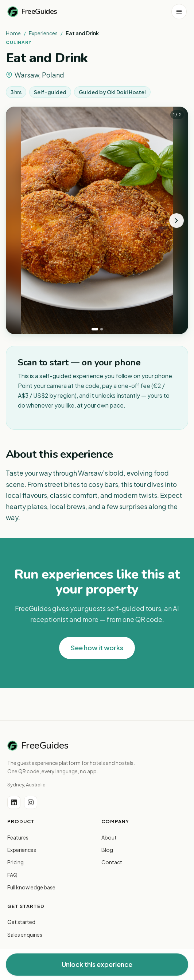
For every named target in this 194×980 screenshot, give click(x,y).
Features (18, 837)
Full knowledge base (31, 887)
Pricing (15, 862)
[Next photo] (176, 221)
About (109, 837)
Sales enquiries (25, 935)
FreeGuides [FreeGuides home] (32, 12)
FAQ (12, 875)
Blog (107, 850)
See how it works (97, 648)
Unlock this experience (97, 964)
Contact (112, 862)
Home (13, 33)
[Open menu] (179, 12)
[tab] (95, 329)
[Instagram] (31, 802)
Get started (21, 922)
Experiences (43, 33)
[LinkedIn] (14, 802)
